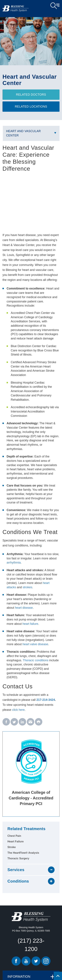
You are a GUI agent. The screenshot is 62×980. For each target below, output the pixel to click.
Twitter (36, 961)
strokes (27, 587)
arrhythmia (14, 563)
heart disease (24, 608)
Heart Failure (16, 841)
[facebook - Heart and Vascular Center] (6, 722)
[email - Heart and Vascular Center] (31, 722)
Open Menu (55, 6)
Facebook (16, 961)
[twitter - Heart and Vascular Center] (14, 722)
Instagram (46, 961)
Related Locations (31, 107)
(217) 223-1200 (31, 945)
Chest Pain (14, 836)
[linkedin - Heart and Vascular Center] (22, 722)
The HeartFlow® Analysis (23, 853)
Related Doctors (31, 95)
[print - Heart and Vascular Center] (39, 722)
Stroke (12, 847)
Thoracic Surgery (18, 858)
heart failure (30, 624)
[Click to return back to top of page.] (58, 976)
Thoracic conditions (36, 660)
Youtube (26, 961)
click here (18, 710)
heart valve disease (35, 644)
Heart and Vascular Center (23, 133)
